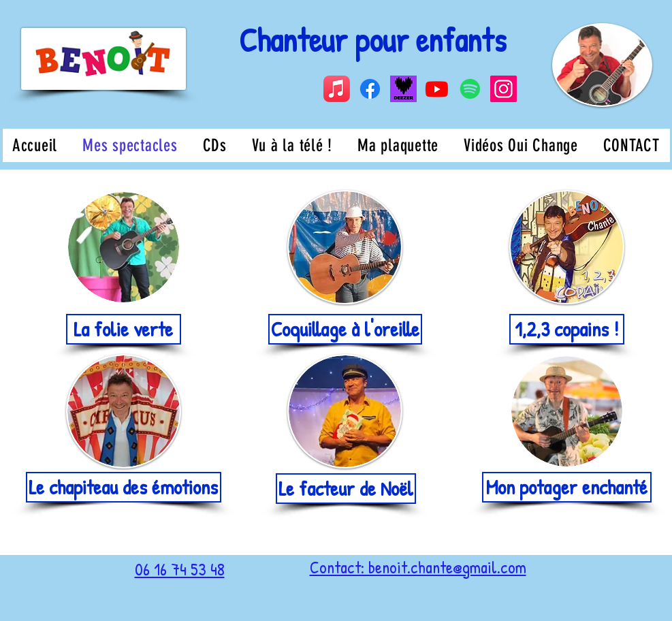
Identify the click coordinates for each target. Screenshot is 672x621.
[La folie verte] (124, 329)
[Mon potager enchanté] (567, 487)
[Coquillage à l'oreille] (345, 329)
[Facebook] (370, 89)
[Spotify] (470, 89)
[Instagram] (503, 89)
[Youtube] (437, 89)
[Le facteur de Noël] (346, 489)
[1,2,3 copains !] (567, 329)
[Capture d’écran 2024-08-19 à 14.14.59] (403, 89)
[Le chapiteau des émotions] (124, 487)
